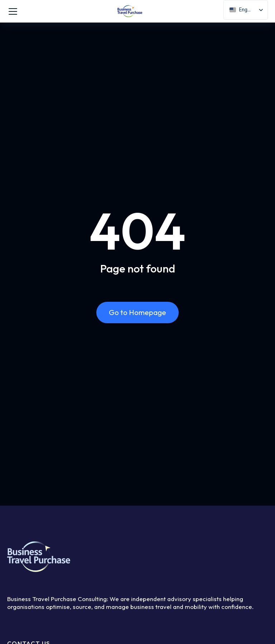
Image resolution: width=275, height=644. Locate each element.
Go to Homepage (137, 312)
